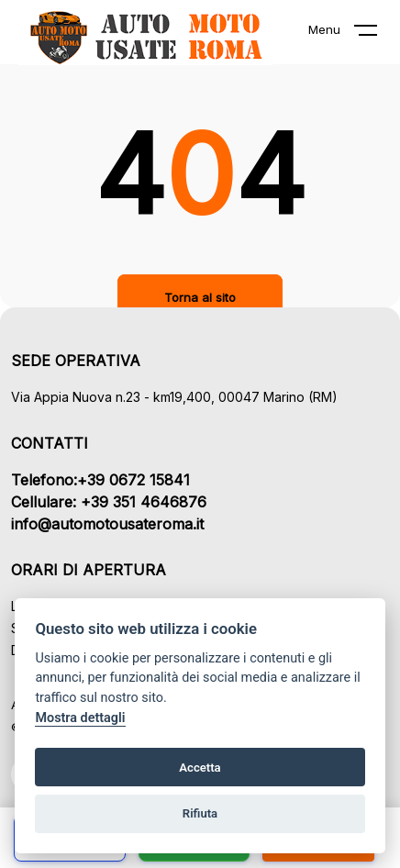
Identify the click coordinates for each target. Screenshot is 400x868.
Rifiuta (200, 813)
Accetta (200, 768)
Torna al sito (200, 297)
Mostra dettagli (80, 718)
